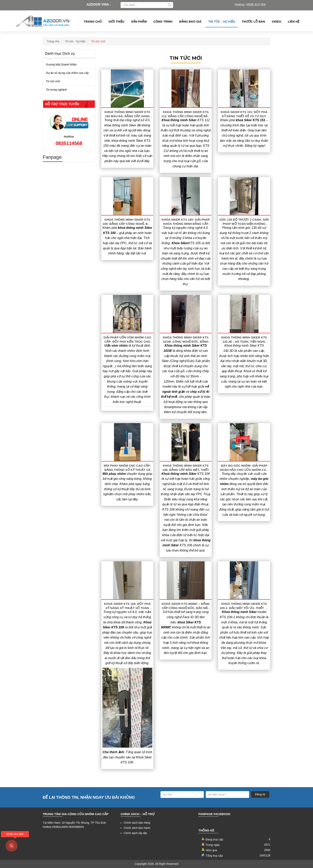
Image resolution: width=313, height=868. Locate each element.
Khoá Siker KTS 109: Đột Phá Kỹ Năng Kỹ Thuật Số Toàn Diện (127, 608)
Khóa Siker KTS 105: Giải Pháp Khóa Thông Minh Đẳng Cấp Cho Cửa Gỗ (186, 224)
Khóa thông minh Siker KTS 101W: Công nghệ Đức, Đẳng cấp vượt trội (186, 342)
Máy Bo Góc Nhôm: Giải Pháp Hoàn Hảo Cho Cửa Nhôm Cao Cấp (244, 470)
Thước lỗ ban (253, 21)
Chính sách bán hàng (137, 823)
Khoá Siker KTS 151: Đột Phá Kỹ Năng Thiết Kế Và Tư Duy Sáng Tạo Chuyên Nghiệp (244, 116)
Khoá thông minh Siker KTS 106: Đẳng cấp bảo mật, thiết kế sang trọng (186, 470)
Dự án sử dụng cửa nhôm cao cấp (67, 73)
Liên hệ (294, 21)
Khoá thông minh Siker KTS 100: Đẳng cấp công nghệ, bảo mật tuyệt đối (127, 224)
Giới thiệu (116, 21)
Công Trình (163, 21)
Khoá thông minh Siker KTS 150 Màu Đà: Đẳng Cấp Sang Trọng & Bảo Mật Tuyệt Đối (127, 116)
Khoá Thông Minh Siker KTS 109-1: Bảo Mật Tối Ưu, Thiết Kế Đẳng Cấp (244, 608)
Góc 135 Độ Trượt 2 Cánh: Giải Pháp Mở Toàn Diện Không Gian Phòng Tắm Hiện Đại (244, 224)
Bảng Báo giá (190, 21)
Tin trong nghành (56, 90)
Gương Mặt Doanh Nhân (61, 64)
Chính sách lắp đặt (135, 833)
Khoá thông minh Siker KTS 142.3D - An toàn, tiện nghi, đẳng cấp (244, 342)
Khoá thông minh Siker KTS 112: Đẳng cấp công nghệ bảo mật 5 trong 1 (186, 116)
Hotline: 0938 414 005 (250, 5)
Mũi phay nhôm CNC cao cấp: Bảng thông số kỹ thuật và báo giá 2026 (127, 470)
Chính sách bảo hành (137, 828)
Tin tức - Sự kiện (222, 21)
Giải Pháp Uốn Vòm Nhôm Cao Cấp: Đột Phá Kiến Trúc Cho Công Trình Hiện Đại (127, 342)
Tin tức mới (98, 41)
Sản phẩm (139, 21)
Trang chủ (93, 21)
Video (277, 21)
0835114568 (69, 143)
